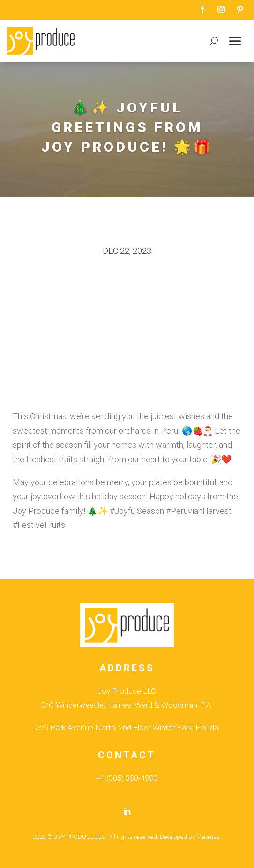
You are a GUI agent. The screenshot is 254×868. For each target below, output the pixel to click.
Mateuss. (209, 837)
